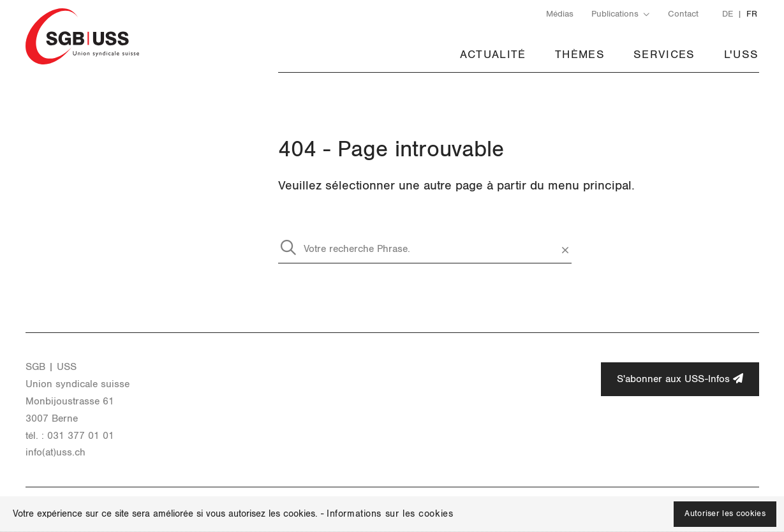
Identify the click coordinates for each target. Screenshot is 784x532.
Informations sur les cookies (390, 514)
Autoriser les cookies (725, 514)
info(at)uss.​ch (55, 452)
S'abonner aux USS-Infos (680, 379)
